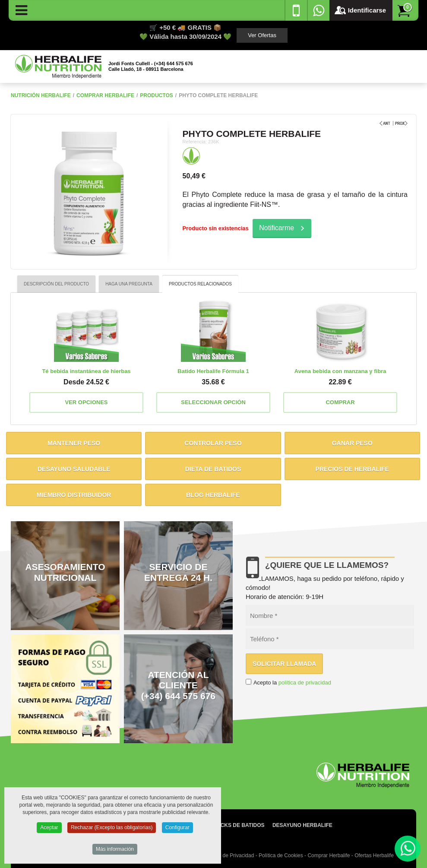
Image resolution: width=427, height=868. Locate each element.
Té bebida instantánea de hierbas (86, 371)
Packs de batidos (239, 825)
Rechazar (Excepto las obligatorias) (112, 829)
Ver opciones (87, 402)
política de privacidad (305, 683)
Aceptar (49, 829)
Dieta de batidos (213, 469)
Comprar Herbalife (105, 95)
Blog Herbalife (213, 495)
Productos (156, 95)
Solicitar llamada (285, 664)
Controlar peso (213, 443)
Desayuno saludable (74, 469)
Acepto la (292, 683)
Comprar (340, 402)
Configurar (177, 829)
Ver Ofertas (262, 35)
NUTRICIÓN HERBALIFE (41, 95)
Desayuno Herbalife (302, 825)
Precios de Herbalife (352, 469)
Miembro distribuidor (74, 495)
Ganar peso (352, 443)
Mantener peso (74, 443)
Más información (115, 851)
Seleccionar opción (213, 402)
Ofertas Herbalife (374, 855)
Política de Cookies (281, 855)
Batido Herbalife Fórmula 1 (213, 371)
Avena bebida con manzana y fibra (340, 371)
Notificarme (277, 228)
